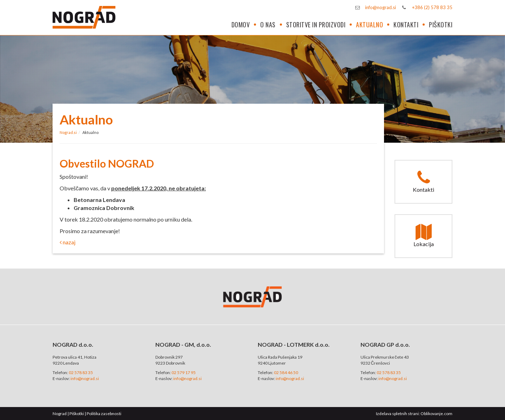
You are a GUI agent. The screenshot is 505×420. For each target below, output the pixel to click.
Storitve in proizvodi (316, 25)
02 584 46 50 (286, 372)
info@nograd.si (381, 7)
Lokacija (424, 236)
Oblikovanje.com (436, 414)
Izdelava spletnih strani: (398, 414)
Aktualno (369, 25)
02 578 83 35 (81, 372)
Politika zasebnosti (104, 414)
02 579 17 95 (184, 372)
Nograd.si (68, 132)
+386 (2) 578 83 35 (432, 7)
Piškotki (441, 25)
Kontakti (406, 25)
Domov (241, 25)
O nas (268, 25)
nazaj (68, 242)
